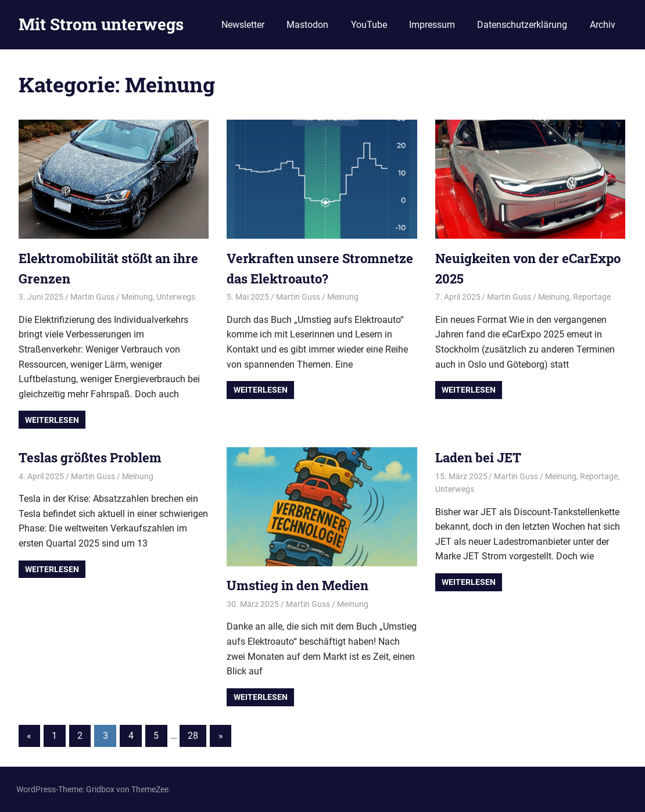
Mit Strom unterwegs (101, 24)
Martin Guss (92, 297)
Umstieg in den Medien (298, 585)
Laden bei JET (478, 457)
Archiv (603, 25)
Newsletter (243, 25)
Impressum (432, 25)
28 (193, 736)
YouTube (369, 25)
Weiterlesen (52, 420)
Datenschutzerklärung (522, 25)
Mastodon (307, 25)
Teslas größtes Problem (90, 457)
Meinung (137, 297)
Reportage (592, 297)
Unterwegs (176, 297)
